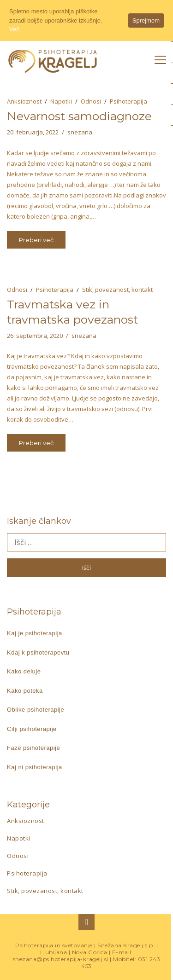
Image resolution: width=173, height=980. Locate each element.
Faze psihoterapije (33, 748)
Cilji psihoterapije (32, 729)
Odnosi (91, 101)
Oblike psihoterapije (36, 710)
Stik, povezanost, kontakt (117, 290)
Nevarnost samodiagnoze (79, 116)
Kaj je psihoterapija (35, 633)
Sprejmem (146, 20)
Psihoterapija (128, 101)
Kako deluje (24, 671)
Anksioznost (24, 101)
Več (14, 29)
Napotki (61, 101)
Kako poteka (25, 691)
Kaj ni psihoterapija (35, 767)
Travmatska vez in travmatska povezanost (72, 312)
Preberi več (36, 240)
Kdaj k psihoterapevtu (38, 652)
